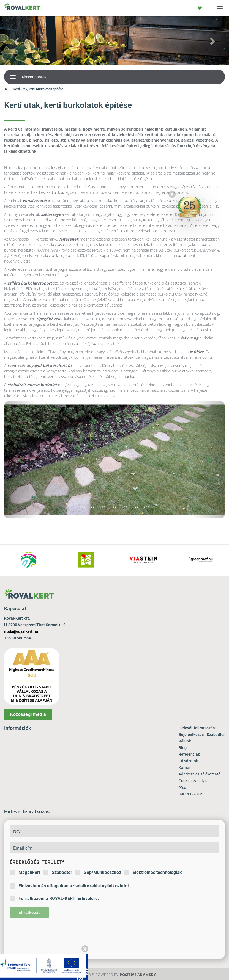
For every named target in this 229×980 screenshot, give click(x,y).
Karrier (184, 768)
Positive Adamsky (138, 975)
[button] (17, 41)
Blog (183, 748)
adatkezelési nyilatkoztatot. (103, 886)
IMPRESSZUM (191, 794)
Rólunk (185, 741)
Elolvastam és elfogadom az (70, 886)
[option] (29, 561)
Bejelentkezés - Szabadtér (202, 735)
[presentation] (51, 934)
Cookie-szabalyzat (194, 781)
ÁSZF (183, 787)
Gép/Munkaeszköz (98, 873)
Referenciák (189, 754)
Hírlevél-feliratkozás (197, 728)
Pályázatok (188, 761)
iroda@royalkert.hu (21, 631)
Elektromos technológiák (153, 873)
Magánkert (25, 873)
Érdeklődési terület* (37, 862)
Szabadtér (58, 873)
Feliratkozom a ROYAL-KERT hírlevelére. (54, 899)
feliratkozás (29, 913)
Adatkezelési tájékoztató (200, 774)
